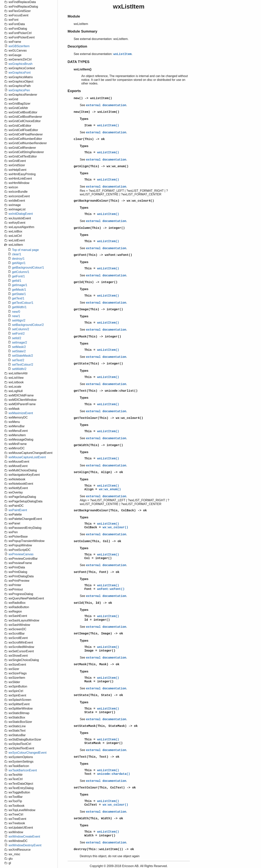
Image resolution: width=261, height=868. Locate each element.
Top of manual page (25, 250)
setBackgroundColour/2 (28, 325)
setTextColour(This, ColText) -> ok (105, 788)
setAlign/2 (19, 320)
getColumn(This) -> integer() (99, 228)
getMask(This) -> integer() (97, 337)
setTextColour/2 (23, 365)
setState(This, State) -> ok (98, 695)
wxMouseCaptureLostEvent (27, 457)
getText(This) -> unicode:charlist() (106, 391)
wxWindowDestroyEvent (25, 845)
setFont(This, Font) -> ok (97, 572)
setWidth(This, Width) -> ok (98, 819)
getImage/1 (20, 285)
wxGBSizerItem (19, 46)
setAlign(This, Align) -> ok (98, 472)
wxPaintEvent (18, 510)
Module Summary (82, 31)
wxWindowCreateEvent (24, 837)
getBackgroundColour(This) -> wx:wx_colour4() (114, 201)
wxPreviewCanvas (21, 554)
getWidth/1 (19, 307)
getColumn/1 (21, 272)
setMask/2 (19, 347)
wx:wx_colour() (115, 527)
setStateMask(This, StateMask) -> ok (106, 726)
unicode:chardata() (114, 774)
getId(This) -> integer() (96, 282)
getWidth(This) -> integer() (98, 445)
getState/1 (19, 294)
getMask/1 (19, 290)
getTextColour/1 (23, 303)
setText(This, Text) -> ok (97, 757)
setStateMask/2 (22, 356)
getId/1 (17, 281)
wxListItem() (108, 126)
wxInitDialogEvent (21, 214)
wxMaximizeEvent (21, 413)
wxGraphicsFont (20, 73)
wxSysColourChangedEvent (28, 753)
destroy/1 (18, 259)
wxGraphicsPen (19, 90)
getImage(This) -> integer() (98, 309)
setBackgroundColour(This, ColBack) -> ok (110, 511)
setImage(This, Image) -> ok (98, 634)
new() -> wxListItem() (93, 98)
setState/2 (19, 351)
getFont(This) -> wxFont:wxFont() (103, 255)
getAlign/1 (19, 263)
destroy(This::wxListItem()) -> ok (104, 849)
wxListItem (122, 54)
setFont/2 (18, 334)
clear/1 (17, 254)
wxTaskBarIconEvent (23, 770)
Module (74, 16)
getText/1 (18, 298)
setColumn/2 (21, 329)
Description (77, 46)
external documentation (106, 105)
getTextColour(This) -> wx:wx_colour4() (108, 418)
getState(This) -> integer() (98, 364)
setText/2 (18, 360)
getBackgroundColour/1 (28, 268)
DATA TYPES (79, 62)
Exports (74, 91)
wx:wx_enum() (110, 489)
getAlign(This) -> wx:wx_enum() (101, 166)
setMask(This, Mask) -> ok (97, 664)
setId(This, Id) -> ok (93, 603)
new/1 (16, 316)
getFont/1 (18, 276)
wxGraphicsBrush (20, 64)
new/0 (16, 312)
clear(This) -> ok (89, 139)
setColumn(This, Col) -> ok (97, 541)
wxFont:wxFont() (111, 589)
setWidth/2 (19, 369)
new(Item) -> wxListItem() (97, 112)
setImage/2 (20, 343)
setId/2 (17, 338)
